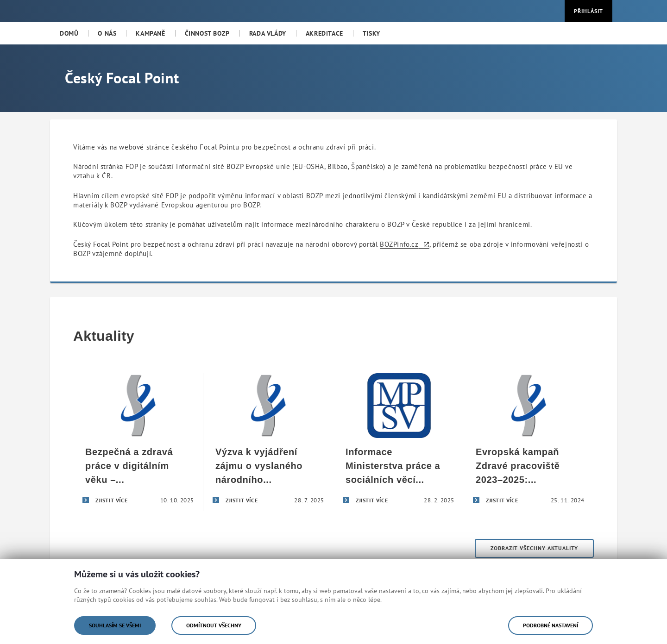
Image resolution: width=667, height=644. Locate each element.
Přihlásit (588, 11)
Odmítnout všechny (214, 625)
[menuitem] (69, 33)
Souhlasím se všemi (115, 625)
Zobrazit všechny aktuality (534, 548)
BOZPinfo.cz (399, 244)
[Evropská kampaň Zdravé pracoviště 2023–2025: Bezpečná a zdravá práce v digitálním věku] (529, 442)
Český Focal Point (122, 78)
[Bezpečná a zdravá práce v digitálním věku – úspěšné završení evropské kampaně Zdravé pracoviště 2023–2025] (138, 442)
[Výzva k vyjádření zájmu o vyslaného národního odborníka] (268, 442)
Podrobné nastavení (551, 625)
